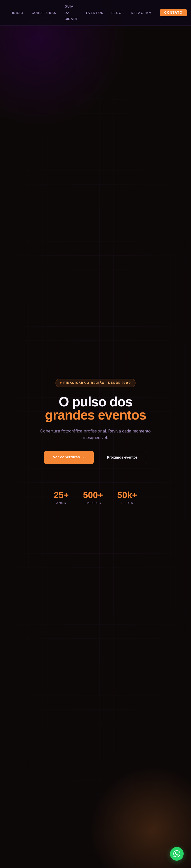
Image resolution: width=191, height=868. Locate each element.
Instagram (141, 13)
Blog (117, 13)
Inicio (18, 13)
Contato (173, 13)
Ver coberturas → (69, 457)
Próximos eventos (122, 457)
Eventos (95, 13)
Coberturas (44, 13)
